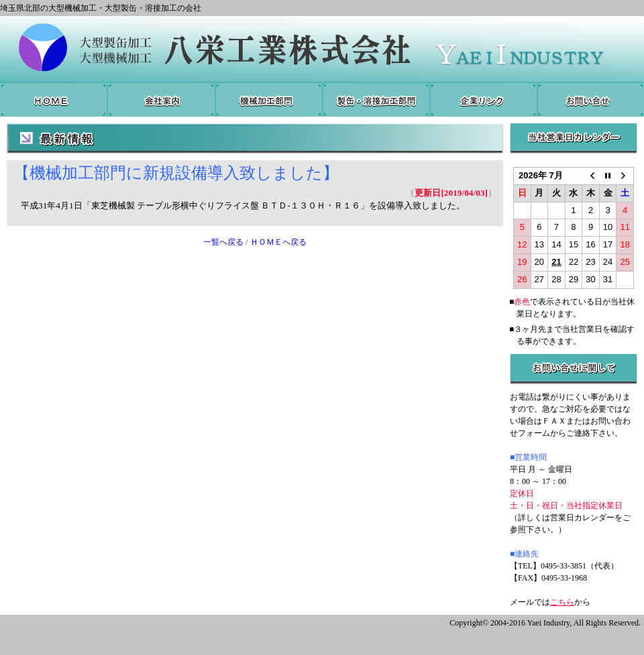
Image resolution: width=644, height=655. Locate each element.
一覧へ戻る (223, 242)
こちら (562, 602)
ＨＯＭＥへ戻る (278, 242)
